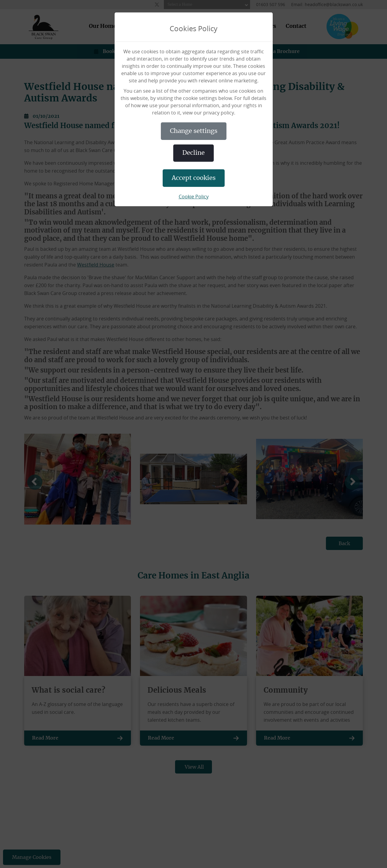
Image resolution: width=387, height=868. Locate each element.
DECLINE (193, 153)
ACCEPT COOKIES (194, 178)
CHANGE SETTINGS (194, 131)
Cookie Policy (194, 197)
